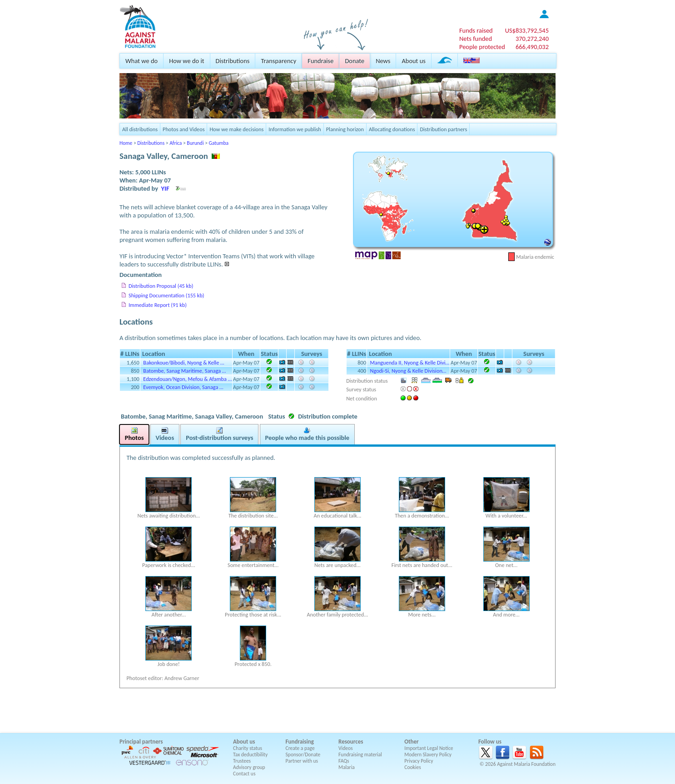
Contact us (244, 774)
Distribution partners (443, 129)
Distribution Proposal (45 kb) (161, 286)
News (383, 61)
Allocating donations (392, 129)
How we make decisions (236, 129)
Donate (355, 61)
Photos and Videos (184, 129)
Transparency (278, 61)
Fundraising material (360, 754)
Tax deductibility (250, 754)
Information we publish (295, 129)
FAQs (344, 761)
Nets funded (476, 39)
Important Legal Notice (429, 748)
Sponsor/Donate (303, 754)
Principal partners (141, 742)
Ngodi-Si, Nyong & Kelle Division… (408, 371)
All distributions (140, 129)
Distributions (233, 61)
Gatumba (219, 143)
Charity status (248, 748)
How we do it (186, 61)
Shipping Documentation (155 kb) (166, 295)
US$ (527, 30)
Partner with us (302, 761)
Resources (351, 742)
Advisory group (249, 767)
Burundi (195, 143)
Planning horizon (345, 129)
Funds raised (476, 30)
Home (126, 143)
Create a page (300, 748)
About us (413, 61)
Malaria (347, 767)
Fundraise (320, 61)
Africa (176, 143)
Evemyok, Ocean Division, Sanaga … (183, 387)
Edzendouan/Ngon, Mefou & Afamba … (187, 379)
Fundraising (300, 742)
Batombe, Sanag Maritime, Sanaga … (184, 371)
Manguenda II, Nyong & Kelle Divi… (410, 362)
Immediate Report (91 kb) (158, 305)
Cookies (413, 767)
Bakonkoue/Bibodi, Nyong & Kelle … (184, 362)
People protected (482, 47)
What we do (141, 61)
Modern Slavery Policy (428, 754)
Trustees (242, 761)
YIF (165, 188)
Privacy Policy (419, 761)
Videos (346, 748)
